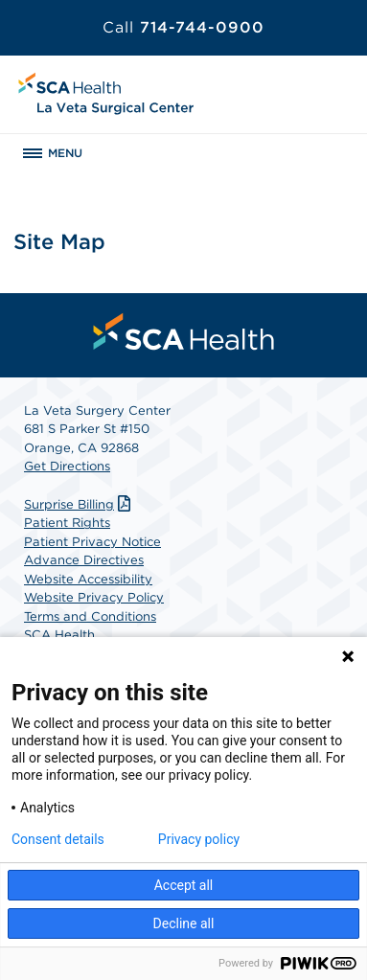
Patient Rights (67, 523)
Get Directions (67, 466)
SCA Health (59, 635)
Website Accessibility (88, 579)
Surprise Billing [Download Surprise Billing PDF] (80, 504)
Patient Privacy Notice (92, 542)
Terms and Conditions (90, 616)
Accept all (184, 885)
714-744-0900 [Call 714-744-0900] (183, 27)
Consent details (58, 839)
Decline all (184, 923)
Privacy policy (199, 839)
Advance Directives (84, 560)
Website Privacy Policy (94, 597)
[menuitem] (184, 331)
